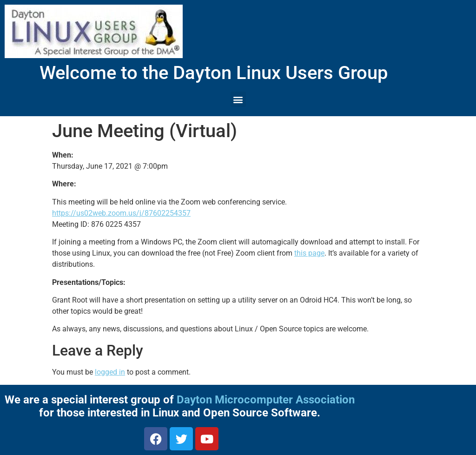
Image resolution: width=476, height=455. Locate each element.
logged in (110, 372)
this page (309, 253)
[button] (238, 99)
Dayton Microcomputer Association (266, 400)
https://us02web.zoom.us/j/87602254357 (121, 213)
